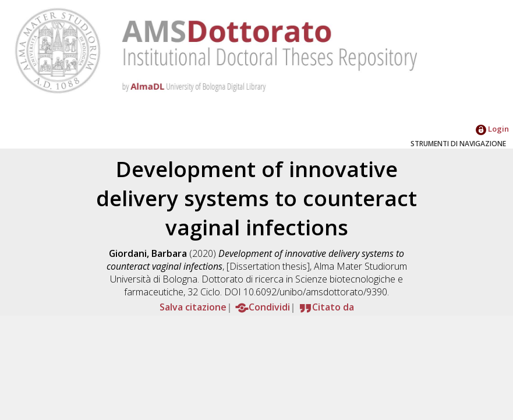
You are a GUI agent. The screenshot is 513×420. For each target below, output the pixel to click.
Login (492, 129)
